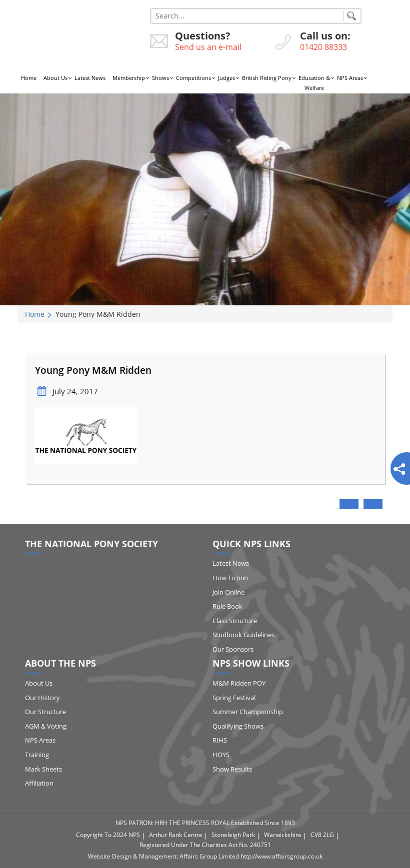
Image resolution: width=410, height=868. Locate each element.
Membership (129, 78)
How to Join (230, 578)
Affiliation (39, 783)
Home (29, 78)
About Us (55, 78)
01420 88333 (323, 47)
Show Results (232, 769)
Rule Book (227, 606)
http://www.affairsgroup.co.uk (281, 856)
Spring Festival (234, 698)
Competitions (193, 78)
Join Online (228, 592)
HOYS (221, 755)
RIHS (220, 740)
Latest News (90, 78)
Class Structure (235, 621)
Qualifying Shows (238, 726)
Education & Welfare (314, 83)
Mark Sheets (43, 769)
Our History (42, 698)
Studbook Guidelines (243, 635)
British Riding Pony (267, 78)
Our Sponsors (233, 649)
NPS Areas (350, 78)
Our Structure (45, 712)
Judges (226, 78)
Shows (160, 78)
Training (37, 755)
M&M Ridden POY (239, 683)
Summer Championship (248, 712)
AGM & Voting (46, 726)
